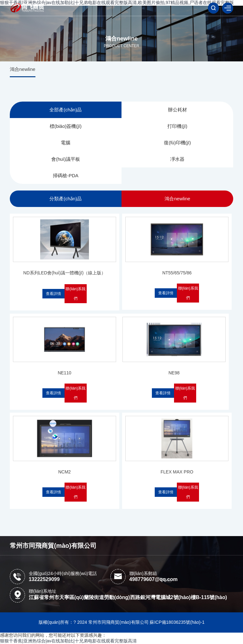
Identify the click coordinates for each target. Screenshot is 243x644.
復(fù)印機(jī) (177, 143)
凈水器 (177, 159)
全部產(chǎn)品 (65, 110)
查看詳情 (53, 294)
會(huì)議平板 (66, 159)
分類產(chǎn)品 (65, 199)
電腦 (65, 143)
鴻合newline (23, 69)
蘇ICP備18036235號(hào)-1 (177, 622)
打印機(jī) (177, 126)
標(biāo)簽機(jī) (66, 126)
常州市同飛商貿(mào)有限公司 (53, 546)
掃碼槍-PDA (66, 175)
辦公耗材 (178, 110)
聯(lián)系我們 (75, 294)
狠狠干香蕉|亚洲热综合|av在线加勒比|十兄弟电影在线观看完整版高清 (68, 641)
